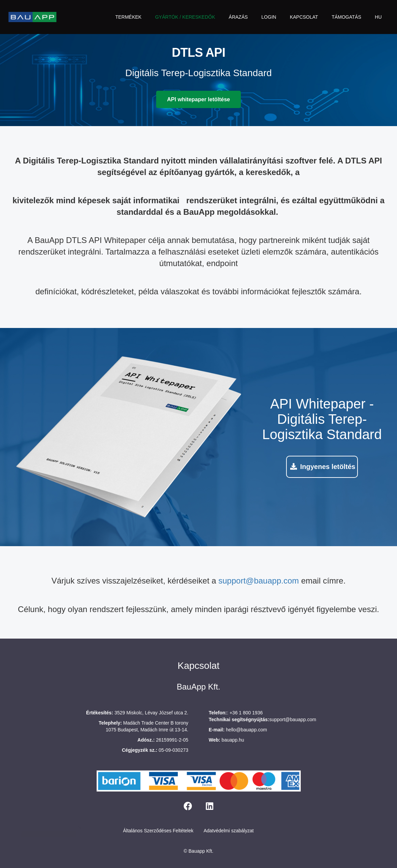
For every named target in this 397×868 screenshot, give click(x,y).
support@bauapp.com (259, 581)
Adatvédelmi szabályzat (229, 831)
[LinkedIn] (210, 806)
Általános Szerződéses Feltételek (158, 831)
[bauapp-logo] (32, 17)
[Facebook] (188, 806)
